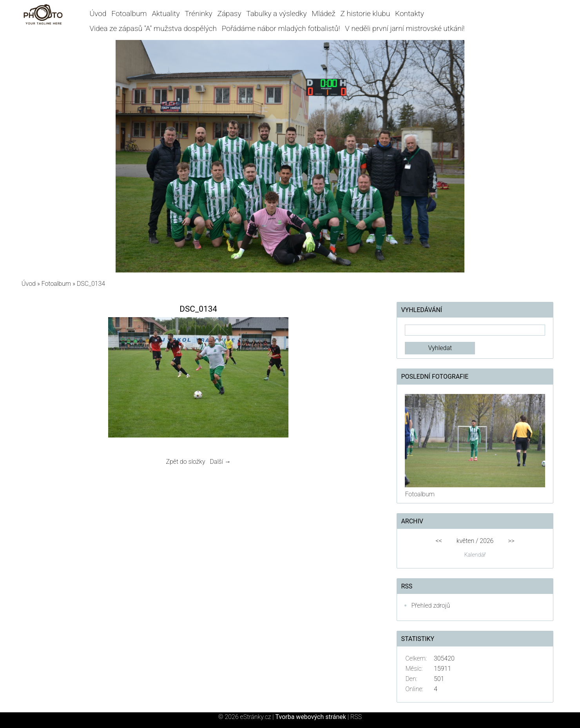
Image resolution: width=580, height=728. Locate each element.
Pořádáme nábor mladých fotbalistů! (281, 28)
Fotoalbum (129, 14)
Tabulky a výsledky (276, 14)
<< (439, 541)
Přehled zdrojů (430, 605)
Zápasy (229, 14)
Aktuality (166, 14)
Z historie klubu (365, 14)
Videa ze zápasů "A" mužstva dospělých (153, 28)
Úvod (98, 14)
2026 (487, 541)
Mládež (323, 14)
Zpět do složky (185, 462)
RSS (356, 717)
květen (465, 541)
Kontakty (410, 14)
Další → (220, 462)
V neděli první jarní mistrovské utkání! (405, 28)
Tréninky (198, 14)
